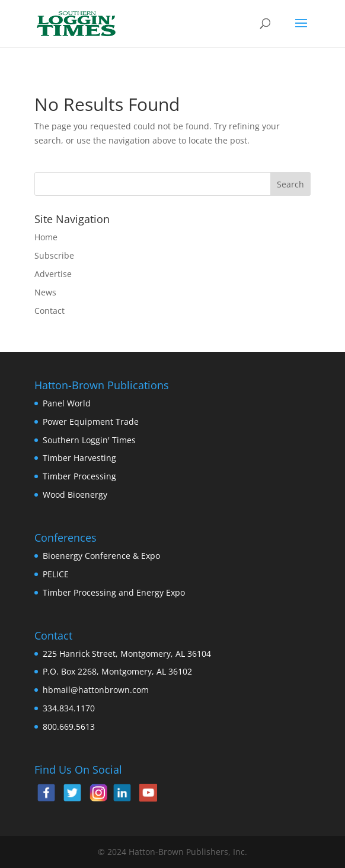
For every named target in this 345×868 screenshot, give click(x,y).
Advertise (53, 274)
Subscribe (54, 255)
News (45, 292)
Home (46, 237)
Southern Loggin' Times (89, 440)
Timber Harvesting (79, 458)
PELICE (56, 574)
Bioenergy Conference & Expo (101, 556)
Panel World (67, 403)
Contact (49, 311)
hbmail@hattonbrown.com (96, 690)
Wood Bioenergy (75, 495)
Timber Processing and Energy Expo (114, 592)
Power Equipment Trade (91, 422)
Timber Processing (79, 476)
